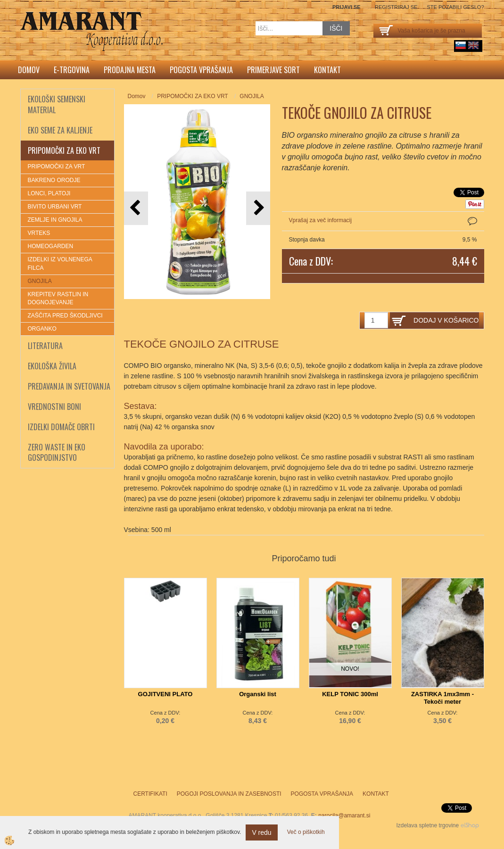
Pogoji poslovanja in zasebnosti (229, 794)
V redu (261, 832)
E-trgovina (72, 70)
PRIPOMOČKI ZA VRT (57, 166)
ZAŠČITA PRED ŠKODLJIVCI (65, 316)
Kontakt (327, 70)
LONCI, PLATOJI (49, 193)
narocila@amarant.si (344, 816)
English (473, 45)
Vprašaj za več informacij (320, 220)
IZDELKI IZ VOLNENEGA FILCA (60, 263)
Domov (29, 70)
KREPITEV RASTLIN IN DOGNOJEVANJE (58, 298)
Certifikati (150, 794)
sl (461, 45)
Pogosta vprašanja (201, 70)
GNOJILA (40, 281)
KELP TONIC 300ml (350, 694)
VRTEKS (39, 233)
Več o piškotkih (306, 832)
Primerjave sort (273, 70)
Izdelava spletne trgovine (427, 825)
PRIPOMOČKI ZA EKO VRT (192, 96)
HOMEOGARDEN (51, 246)
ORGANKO (42, 329)
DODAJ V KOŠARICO (446, 320)
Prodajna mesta (130, 70)
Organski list (258, 694)
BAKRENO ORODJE (54, 180)
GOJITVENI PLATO (165, 694)
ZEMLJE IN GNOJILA (55, 220)
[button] (258, 208)
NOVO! (350, 669)
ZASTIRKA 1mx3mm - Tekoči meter (442, 698)
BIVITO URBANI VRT (55, 207)
